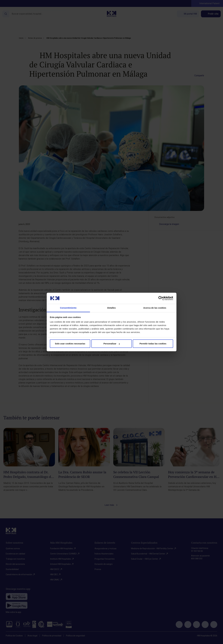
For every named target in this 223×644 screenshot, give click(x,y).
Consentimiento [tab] (68, 308)
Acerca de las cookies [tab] (155, 308)
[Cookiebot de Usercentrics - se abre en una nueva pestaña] (161, 298)
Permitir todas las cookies (153, 344)
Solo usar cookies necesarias (70, 344)
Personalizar (112, 344)
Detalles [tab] (111, 308)
